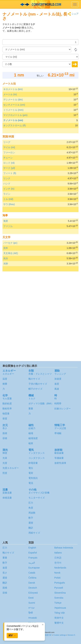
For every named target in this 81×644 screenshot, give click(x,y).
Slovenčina (60, 593)
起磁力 (32, 428)
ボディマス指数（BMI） (41, 404)
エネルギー (8, 374)
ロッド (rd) (9, 163)
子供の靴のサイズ (38, 384)
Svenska (59, 598)
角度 (31, 508)
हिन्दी (31, 613)
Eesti (31, 598)
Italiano (58, 553)
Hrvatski (33, 618)
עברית (32, 608)
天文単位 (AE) (11, 253)
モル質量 (7, 398)
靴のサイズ (34, 379)
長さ (5, 428)
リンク (7, 178)
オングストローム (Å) (15, 125)
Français (33, 558)
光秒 (6, 264)
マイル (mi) (9, 147)
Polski (57, 578)
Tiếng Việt (60, 613)
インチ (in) (9, 189)
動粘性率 (7, 409)
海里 (6, 221)
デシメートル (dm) (13, 100)
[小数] (37, 64)
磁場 (31, 433)
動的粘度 (7, 404)
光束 (5, 458)
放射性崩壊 (60, 463)
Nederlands (60, 568)
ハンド (7, 184)
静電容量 (33, 463)
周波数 (32, 513)
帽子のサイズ (35, 389)
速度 (57, 384)
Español (33, 553)
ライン (7, 194)
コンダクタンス (37, 458)
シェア (73, 14)
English (32, 548)
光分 (6, 258)
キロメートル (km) (13, 89)
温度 (5, 379)
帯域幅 (58, 433)
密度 (5, 419)
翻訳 (31, 528)
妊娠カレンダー (63, 409)
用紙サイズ (34, 533)
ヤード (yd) (9, 168)
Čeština (32, 578)
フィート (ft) (10, 173)
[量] (40, 42)
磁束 (31, 443)
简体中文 (59, 618)
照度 (5, 473)
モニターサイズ (37, 498)
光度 (5, 463)
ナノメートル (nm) (13, 120)
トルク (32, 398)
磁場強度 (33, 438)
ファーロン (9, 152)
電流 (31, 483)
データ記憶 (60, 428)
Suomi (32, 603)
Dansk (32, 583)
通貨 (31, 523)
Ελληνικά (33, 593)
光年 (6, 248)
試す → (12, 635)
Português (60, 583)
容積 (5, 438)
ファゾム (8, 226)
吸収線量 (59, 453)
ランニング (60, 374)
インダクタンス (37, 453)
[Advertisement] (58, 31)
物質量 (6, 414)
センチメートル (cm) (14, 105)
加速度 (58, 379)
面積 (5, 433)
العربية (32, 563)
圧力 (31, 503)
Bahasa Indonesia (64, 548)
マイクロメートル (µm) (15, 115)
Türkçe (58, 603)
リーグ (7, 142)
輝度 (5, 453)
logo (40, 4)
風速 (57, 389)
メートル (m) (10, 94)
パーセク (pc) (10, 243)
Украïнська (60, 608)
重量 (31, 409)
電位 (31, 468)
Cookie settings (60, 635)
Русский (59, 588)
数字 (31, 518)
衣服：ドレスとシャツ (40, 374)
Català (32, 573)
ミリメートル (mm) (13, 110)
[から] (37, 49)
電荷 (31, 473)
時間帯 (58, 404)
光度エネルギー (11, 468)
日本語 (58, 558)
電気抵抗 (33, 478)
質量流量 (7, 493)
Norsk (57, 573)
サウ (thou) (9, 204)
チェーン (8, 158)
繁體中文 (59, 623)
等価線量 (59, 458)
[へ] (40, 57)
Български (34, 568)
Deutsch (33, 588)
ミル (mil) (8, 199)
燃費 (5, 384)
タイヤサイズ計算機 (39, 493)
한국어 (58, 563)
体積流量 (7, 498)
